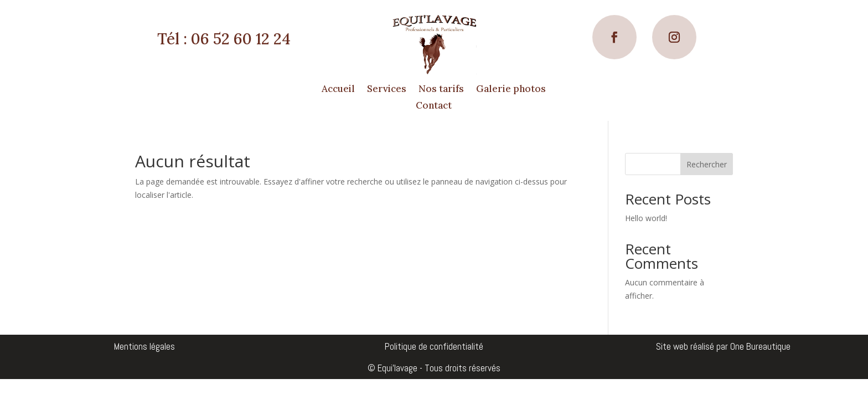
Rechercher (707, 164)
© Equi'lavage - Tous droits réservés (434, 368)
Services (387, 90)
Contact (434, 106)
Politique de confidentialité (434, 346)
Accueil (338, 90)
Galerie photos (511, 90)
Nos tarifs (441, 90)
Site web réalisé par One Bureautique (723, 346)
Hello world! (646, 218)
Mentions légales (144, 346)
